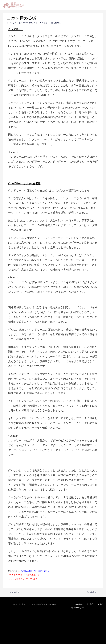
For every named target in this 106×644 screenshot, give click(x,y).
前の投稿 (14, 592)
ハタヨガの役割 (41, 23)
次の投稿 (92, 592)
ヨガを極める (55, 23)
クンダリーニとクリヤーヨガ (19, 23)
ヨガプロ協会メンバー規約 (82, 604)
